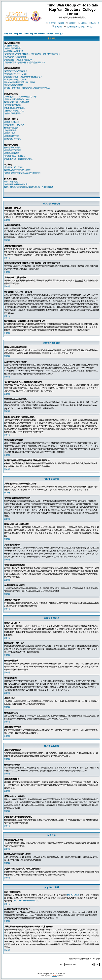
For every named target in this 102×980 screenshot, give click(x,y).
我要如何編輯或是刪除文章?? (17, 99)
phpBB (47, 974)
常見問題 (51, 23)
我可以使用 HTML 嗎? (14, 125)
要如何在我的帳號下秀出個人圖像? (20, 82)
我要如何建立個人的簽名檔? (17, 102)
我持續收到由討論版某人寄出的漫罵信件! (22, 173)
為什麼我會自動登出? (14, 51)
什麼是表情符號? (12, 128)
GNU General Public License (25, 901)
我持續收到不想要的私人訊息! (17, 170)
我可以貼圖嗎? (11, 131)
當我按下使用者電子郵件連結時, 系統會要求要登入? (27, 88)
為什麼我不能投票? (13, 113)
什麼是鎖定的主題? (13, 139)
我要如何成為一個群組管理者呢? (19, 159)
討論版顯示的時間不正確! (15, 74)
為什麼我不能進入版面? (15, 111)
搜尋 (61, 23)
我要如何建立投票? (13, 105)
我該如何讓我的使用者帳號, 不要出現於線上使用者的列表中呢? (32, 54)
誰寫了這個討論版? (13, 182)
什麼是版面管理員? (13, 150)
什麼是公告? (10, 133)
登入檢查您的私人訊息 (74, 27)
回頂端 (7, 220)
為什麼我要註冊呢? (13, 48)
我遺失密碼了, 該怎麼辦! (15, 57)
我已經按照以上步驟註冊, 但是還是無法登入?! (24, 63)
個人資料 (57, 27)
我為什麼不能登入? (13, 46)
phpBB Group (73, 895)
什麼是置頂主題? (12, 136)
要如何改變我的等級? (14, 85)
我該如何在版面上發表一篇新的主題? (21, 97)
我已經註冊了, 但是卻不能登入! (18, 60)
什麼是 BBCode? (12, 122)
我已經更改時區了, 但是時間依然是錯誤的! (23, 77)
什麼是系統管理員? (13, 148)
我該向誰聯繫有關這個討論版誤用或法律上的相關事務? (29, 187)
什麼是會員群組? (12, 153)
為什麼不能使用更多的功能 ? (17, 184)
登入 (90, 27)
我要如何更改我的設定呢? (16, 71)
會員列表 (71, 23)
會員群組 (83, 23)
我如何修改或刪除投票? (15, 108)
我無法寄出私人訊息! (13, 167)
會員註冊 (94, 23)
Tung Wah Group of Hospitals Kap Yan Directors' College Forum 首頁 (34, 34)
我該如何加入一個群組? (15, 156)
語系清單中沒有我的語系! (15, 80)
